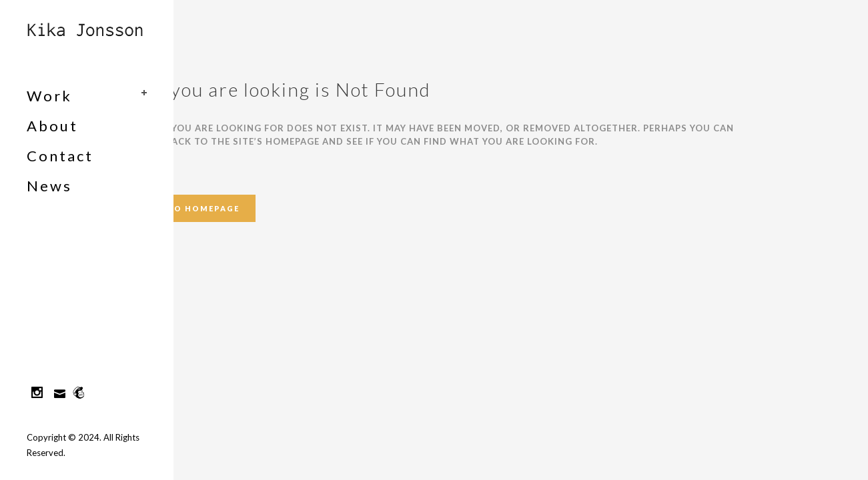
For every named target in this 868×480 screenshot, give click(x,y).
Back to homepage (189, 208)
